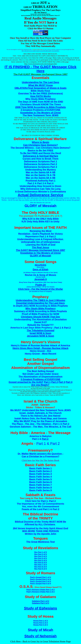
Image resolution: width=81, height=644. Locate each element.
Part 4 (69, 382)
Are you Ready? (40, 385)
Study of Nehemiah (41, 636)
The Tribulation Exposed (40, 330)
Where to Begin (41, 142)
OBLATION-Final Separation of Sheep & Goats (40, 88)
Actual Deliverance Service (40, 195)
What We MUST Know (40, 85)
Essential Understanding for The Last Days (41, 303)
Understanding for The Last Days (40, 82)
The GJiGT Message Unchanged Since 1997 (40, 250)
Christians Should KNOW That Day (40, 317)
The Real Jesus (41, 247)
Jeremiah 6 (40, 279)
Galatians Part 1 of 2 (41, 601)
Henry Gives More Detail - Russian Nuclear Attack (41, 348)
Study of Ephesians (40, 608)
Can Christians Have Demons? (40, 145)
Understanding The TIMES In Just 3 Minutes (41, 300)
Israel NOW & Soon (40, 333)
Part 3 (62, 382)
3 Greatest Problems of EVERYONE (40, 379)
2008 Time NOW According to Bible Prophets (40, 107)
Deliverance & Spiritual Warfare (40, 156)
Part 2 (55, 382)
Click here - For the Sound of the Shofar (40, 289)
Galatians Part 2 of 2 (41, 603)
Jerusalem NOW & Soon (40, 336)
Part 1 (47, 382)
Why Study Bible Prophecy (40, 308)
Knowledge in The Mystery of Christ (40, 113)
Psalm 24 (41, 285)
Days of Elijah (40, 269)
